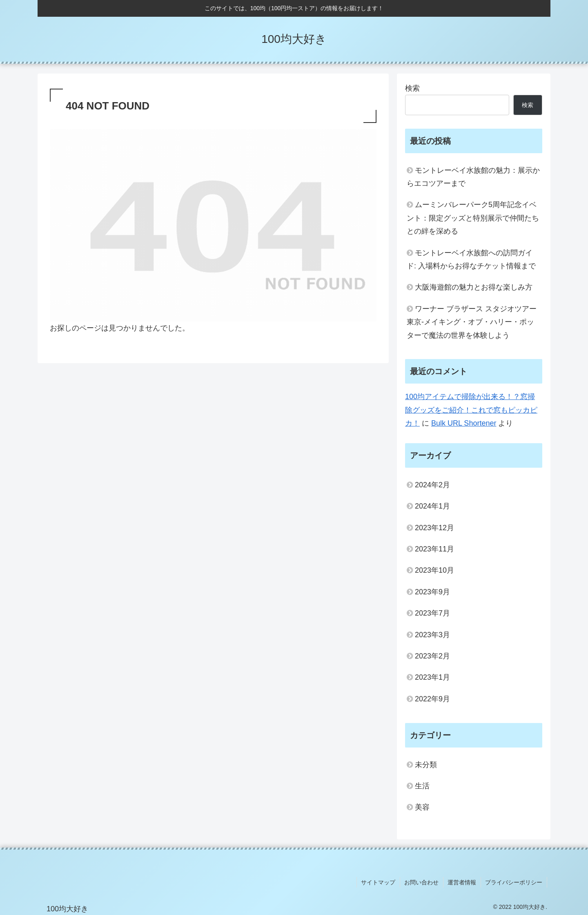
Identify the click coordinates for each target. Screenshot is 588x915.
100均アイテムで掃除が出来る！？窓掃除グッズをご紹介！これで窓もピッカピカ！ (471, 410)
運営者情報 (463, 882)
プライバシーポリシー (514, 882)
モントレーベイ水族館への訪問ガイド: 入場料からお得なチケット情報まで (471, 259)
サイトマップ (380, 882)
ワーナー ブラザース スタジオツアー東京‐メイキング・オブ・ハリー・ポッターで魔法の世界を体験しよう (472, 322)
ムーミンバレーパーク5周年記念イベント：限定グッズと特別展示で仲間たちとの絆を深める (473, 218)
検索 (412, 88)
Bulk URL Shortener (464, 423)
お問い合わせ (423, 882)
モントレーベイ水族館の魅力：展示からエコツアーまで (473, 177)
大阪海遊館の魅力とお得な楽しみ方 (474, 287)
